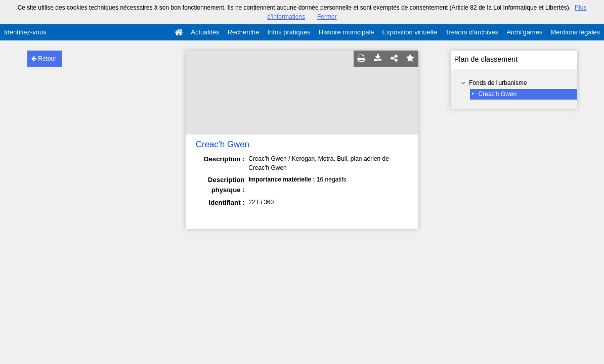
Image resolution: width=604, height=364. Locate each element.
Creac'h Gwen (498, 94)
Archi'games (524, 32)
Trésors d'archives (472, 32)
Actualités (205, 32)
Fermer (327, 17)
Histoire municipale (347, 32)
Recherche (244, 32)
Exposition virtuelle (410, 32)
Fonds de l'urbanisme (498, 83)
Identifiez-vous (25, 32)
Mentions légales (575, 32)
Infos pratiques (289, 32)
